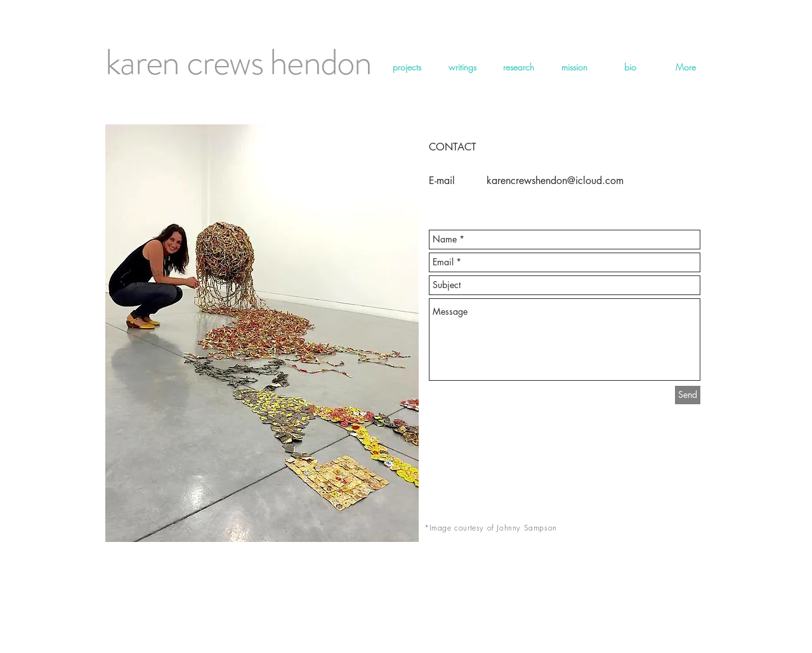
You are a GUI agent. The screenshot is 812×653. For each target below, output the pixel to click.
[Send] (688, 395)
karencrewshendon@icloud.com (555, 181)
